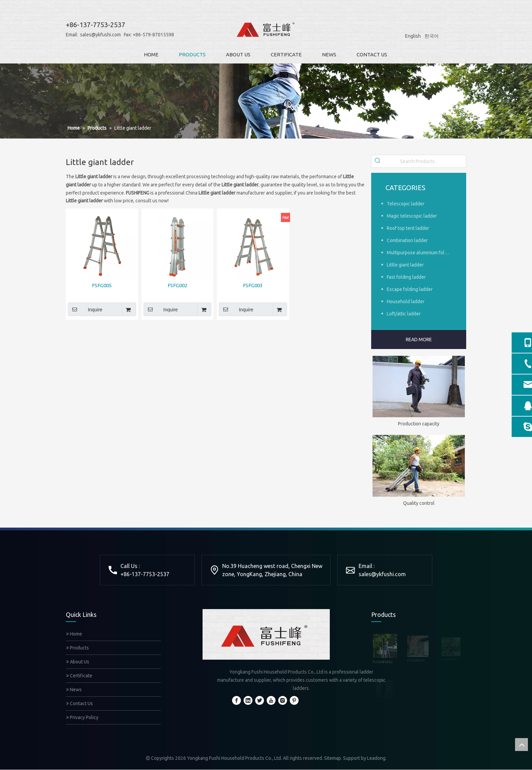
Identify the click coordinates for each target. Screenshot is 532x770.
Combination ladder (407, 240)
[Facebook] (236, 700)
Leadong (376, 758)
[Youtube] (271, 700)
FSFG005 (102, 285)
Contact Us (80, 703)
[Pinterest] (294, 700)
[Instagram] (283, 700)
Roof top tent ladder (408, 228)
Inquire (85, 309)
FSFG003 (253, 285)
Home (74, 634)
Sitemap (332, 758)
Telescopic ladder (406, 204)
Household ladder (406, 301)
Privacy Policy (82, 717)
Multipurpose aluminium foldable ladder (421, 253)
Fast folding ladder (406, 277)
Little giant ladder (405, 265)
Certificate (79, 676)
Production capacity (419, 424)
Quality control (419, 503)
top (521, 745)
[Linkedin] (248, 700)
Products (78, 648)
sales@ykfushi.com (89, 35)
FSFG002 (177, 285)
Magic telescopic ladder (412, 216)
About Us (78, 662)
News (74, 690)
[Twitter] (260, 700)
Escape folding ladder (410, 289)
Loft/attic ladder (404, 314)
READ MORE (419, 340)
